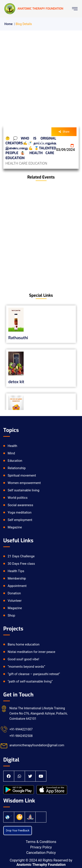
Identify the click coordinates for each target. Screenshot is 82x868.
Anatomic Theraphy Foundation (41, 865)
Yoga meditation (20, 512)
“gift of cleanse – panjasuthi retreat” (34, 674)
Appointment (17, 586)
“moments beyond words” (26, 667)
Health (12, 446)
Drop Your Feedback (18, 831)
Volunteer (15, 601)
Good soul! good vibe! (23, 659)
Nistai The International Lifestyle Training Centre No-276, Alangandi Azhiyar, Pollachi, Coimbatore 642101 (38, 713)
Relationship (17, 468)
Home (9, 24)
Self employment (20, 520)
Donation (14, 593)
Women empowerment (24, 483)
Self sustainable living (24, 490)
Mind (11, 453)
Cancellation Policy (41, 853)
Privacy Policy (41, 847)
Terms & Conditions (41, 842)
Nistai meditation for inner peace (31, 652)
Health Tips (16, 571)
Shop (11, 615)
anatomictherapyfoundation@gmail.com (37, 745)
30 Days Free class (21, 564)
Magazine (15, 527)
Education (15, 461)
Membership (17, 578)
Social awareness (20, 505)
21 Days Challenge (21, 556)
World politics (18, 498)
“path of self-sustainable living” (30, 681)
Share (64, 132)
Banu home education (24, 644)
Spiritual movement (22, 475)
